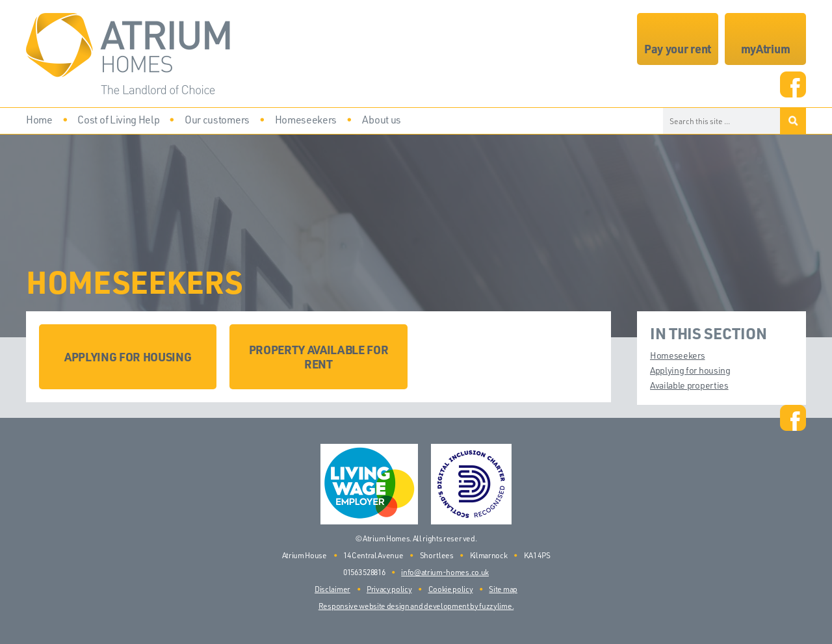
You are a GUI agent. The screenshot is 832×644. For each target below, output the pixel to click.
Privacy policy (389, 589)
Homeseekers (677, 355)
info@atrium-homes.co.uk (445, 572)
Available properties (689, 385)
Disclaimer (332, 589)
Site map (503, 589)
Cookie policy (451, 589)
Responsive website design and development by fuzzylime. (416, 606)
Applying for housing (690, 370)
